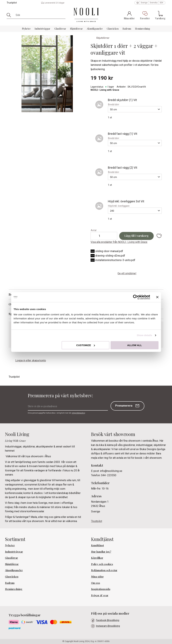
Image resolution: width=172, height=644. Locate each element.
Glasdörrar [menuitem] (60, 29)
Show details (144, 335)
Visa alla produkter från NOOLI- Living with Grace (119, 242)
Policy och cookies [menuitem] (102, 564)
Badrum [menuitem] (127, 29)
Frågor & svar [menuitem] (100, 595)
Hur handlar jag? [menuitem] (101, 552)
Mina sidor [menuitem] (97, 577)
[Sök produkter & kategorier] (39, 15)
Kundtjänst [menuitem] (97, 545)
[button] (145, 15)
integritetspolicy (78, 413)
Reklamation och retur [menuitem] (104, 570)
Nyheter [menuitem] (26, 29)
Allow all (135, 345)
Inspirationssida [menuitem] (101, 589)
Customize (86, 345)
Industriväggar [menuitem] (42, 29)
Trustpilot (12, 3)
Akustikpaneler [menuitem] (95, 29)
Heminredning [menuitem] (143, 29)
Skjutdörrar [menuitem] (76, 29)
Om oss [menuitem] (96, 583)
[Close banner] (157, 297)
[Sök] (10, 15)
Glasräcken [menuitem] (113, 29)
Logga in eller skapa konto (31, 360)
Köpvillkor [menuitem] (97, 558)
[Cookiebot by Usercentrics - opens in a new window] (135, 297)
